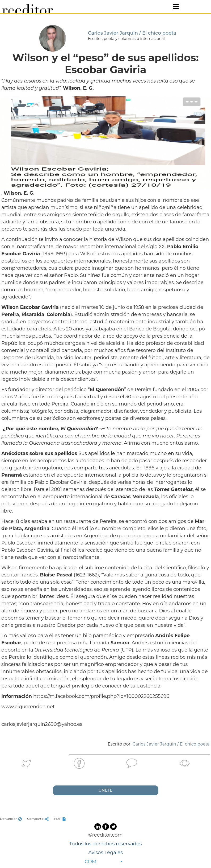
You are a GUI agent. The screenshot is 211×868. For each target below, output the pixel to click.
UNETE (106, 790)
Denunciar (12, 819)
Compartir (39, 819)
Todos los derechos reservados (105, 844)
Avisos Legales (105, 853)
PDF (61, 819)
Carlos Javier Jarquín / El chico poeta (171, 744)
